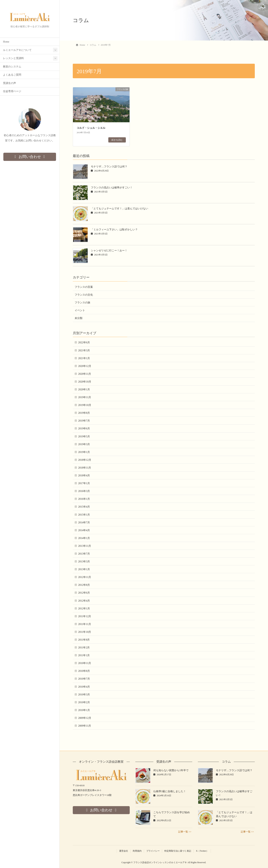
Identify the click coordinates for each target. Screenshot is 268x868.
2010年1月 (84, 710)
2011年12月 (85, 616)
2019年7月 (84, 421)
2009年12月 (85, 718)
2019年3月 (84, 444)
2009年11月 (85, 726)
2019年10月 (85, 405)
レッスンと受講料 (13, 58)
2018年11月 (85, 468)
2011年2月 (84, 648)
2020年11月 (85, 374)
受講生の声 (9, 83)
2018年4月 (84, 476)
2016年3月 (84, 491)
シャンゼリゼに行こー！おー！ (109, 251)
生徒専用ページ (12, 92)
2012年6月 (84, 593)
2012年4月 (84, 601)
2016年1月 (84, 499)
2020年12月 (85, 366)
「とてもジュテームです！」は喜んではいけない (119, 209)
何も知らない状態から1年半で (171, 770)
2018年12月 (85, 460)
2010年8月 (84, 671)
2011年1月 (84, 655)
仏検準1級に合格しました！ (170, 791)
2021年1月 (84, 358)
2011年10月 (85, 632)
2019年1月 (84, 452)
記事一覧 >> (185, 832)
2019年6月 (84, 429)
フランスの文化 (84, 295)
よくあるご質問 (12, 75)
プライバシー (153, 851)
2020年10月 (85, 382)
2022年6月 (84, 342)
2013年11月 (85, 546)
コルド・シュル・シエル (91, 128)
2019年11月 (85, 397)
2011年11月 (85, 624)
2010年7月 (84, 679)
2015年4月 (84, 507)
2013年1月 (84, 569)
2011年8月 (84, 640)
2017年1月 (84, 483)
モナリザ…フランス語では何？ (109, 167)
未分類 (79, 318)
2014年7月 (84, 523)
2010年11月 (85, 663)
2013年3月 (84, 562)
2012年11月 (85, 577)
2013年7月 (84, 554)
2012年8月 (84, 585)
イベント (80, 310)
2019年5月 (84, 437)
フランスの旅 (82, 303)
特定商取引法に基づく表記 (178, 851)
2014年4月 (84, 530)
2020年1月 (84, 390)
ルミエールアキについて (17, 50)
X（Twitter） (202, 851)
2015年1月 (84, 515)
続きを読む (117, 140)
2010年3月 (84, 695)
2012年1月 (84, 609)
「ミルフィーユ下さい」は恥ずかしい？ (114, 230)
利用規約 (137, 851)
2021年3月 (84, 350)
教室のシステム (12, 67)
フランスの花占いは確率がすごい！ (112, 188)
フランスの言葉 (84, 287)
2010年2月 (84, 702)
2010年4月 (84, 687)
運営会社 (124, 851)
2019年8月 (84, 413)
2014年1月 (84, 538)
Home (6, 42)
